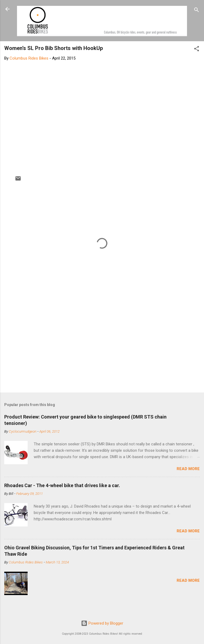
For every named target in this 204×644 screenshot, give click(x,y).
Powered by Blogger (102, 623)
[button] (197, 50)
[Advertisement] (102, 347)
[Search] (197, 11)
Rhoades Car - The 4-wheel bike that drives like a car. (62, 485)
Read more (188, 469)
